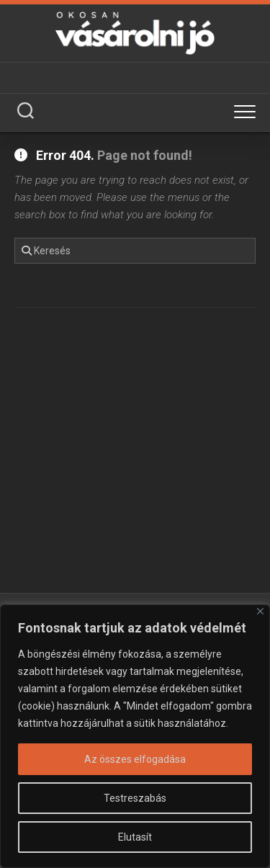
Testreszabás (135, 798)
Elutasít (135, 837)
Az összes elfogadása (135, 759)
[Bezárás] (260, 611)
